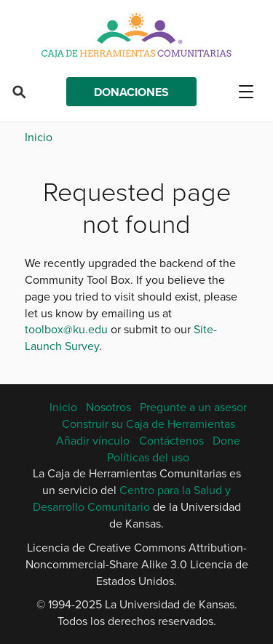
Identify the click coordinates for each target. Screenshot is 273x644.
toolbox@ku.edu (66, 329)
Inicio (39, 137)
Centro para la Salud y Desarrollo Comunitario (132, 498)
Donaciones (131, 92)
